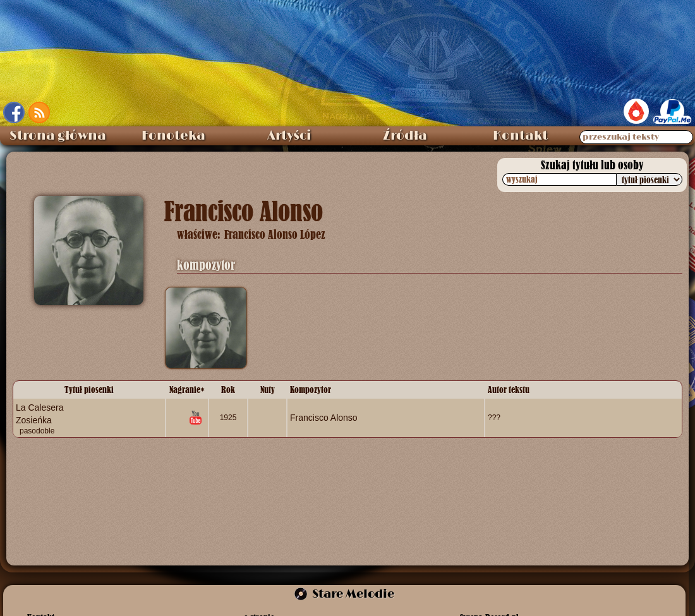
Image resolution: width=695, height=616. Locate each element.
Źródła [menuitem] (405, 136)
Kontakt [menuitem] (520, 136)
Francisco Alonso (324, 418)
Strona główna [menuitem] (58, 136)
